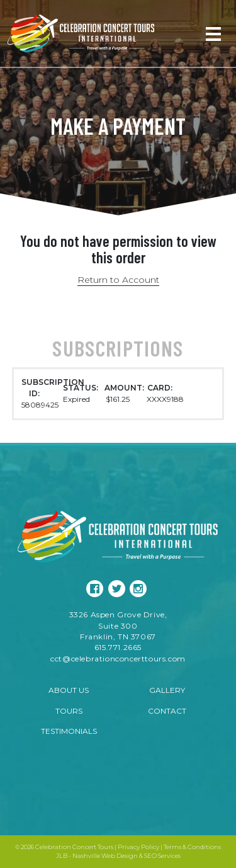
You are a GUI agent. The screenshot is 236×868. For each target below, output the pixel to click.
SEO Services (162, 856)
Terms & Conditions (192, 847)
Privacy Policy (138, 847)
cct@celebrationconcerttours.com (118, 659)
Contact (167, 711)
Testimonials (69, 731)
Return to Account (118, 280)
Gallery (167, 690)
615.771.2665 (118, 647)
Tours (69, 711)
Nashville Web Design (105, 856)
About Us (69, 690)
